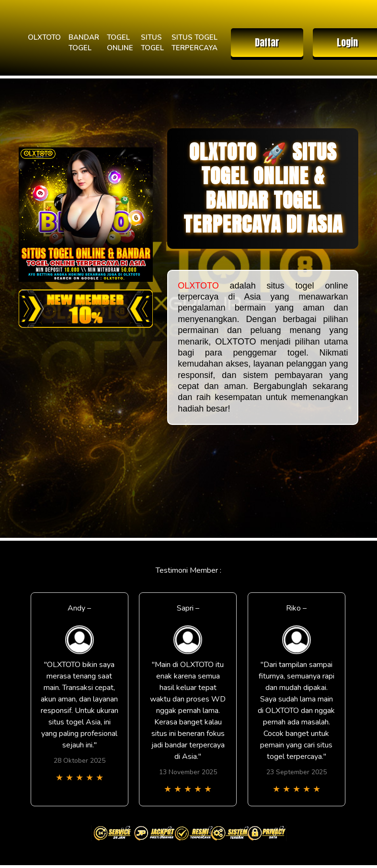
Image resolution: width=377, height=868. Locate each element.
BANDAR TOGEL (84, 43)
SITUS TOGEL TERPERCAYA (194, 43)
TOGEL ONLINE (120, 43)
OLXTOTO (44, 37)
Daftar (267, 42)
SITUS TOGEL (152, 43)
